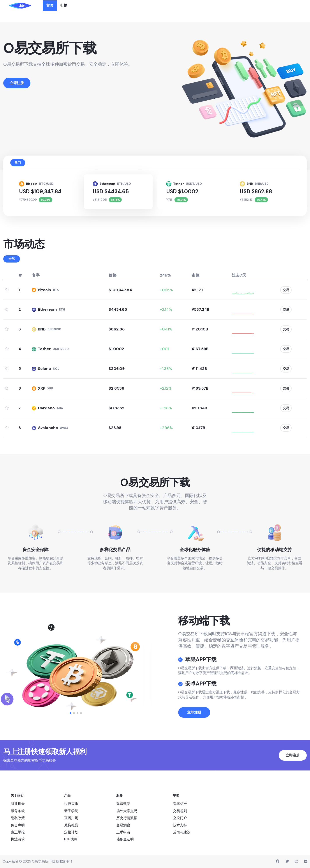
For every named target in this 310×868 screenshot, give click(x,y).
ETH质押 (71, 839)
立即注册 (194, 732)
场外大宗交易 (127, 811)
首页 (50, 5)
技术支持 (180, 825)
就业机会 (18, 804)
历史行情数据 (127, 818)
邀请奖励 (123, 804)
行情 (64, 5)
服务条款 (18, 811)
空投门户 (180, 818)
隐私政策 (18, 818)
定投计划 (71, 832)
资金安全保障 (35, 550)
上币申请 (123, 832)
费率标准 (180, 804)
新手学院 (71, 811)
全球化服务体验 (195, 550)
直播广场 (71, 818)
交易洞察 (123, 825)
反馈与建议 (182, 832)
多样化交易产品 (115, 550)
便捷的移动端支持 (275, 550)
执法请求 (18, 839)
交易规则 (180, 811)
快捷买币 (71, 804)
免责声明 (18, 825)
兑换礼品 (71, 825)
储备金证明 (125, 839)
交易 (284, 290)
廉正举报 (18, 832)
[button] (70, 713)
